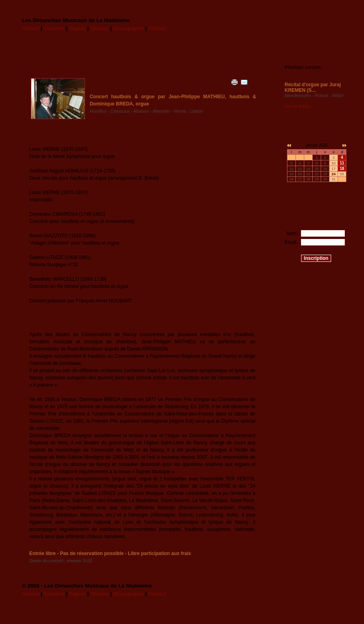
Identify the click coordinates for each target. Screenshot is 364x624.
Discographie (129, 28)
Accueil (31, 28)
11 (342, 163)
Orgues (77, 28)
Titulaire (99, 28)
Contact (157, 28)
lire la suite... (299, 106)
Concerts (54, 28)
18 (342, 169)
